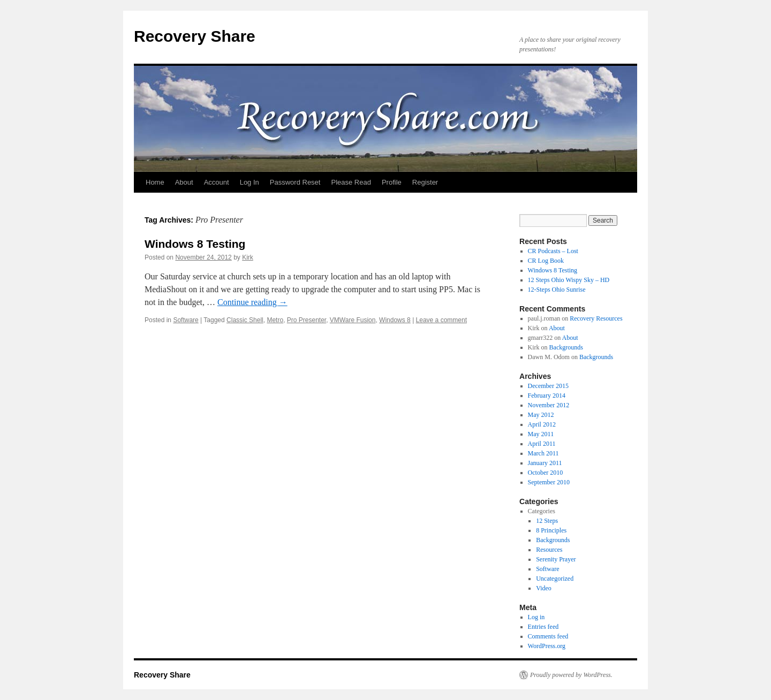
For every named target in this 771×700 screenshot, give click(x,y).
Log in (536, 617)
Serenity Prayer (556, 559)
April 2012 (542, 424)
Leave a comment (441, 320)
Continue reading (252, 302)
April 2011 (542, 444)
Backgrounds (566, 347)
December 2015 (548, 386)
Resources (549, 550)
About (184, 182)
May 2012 (541, 415)
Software (186, 320)
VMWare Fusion (353, 320)
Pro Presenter (307, 320)
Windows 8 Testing (195, 244)
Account (217, 182)
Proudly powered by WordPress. (571, 675)
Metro (275, 320)
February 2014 (547, 395)
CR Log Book (546, 261)
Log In (250, 182)
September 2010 (549, 482)
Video (544, 588)
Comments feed (548, 636)
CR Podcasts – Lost (553, 251)
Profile (392, 182)
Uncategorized (555, 579)
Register (425, 182)
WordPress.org (547, 646)
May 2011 (541, 434)
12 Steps (547, 521)
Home (155, 182)
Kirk (248, 257)
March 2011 (543, 453)
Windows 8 (395, 320)
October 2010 (546, 473)
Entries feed (543, 627)
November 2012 (549, 405)
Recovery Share (195, 36)
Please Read (351, 182)
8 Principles (551, 530)
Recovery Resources (596, 318)
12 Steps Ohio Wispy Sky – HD (569, 280)
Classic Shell (245, 320)
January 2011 (545, 463)
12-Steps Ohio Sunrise (557, 290)
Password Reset (295, 182)
